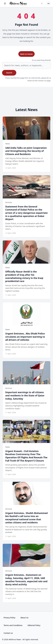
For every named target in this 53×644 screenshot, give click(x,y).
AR (48, 3)
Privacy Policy (9, 618)
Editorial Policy (34, 625)
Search (9, 73)
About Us (24, 618)
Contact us (8, 633)
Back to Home (26, 54)
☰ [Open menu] (5, 3)
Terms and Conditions (13, 625)
